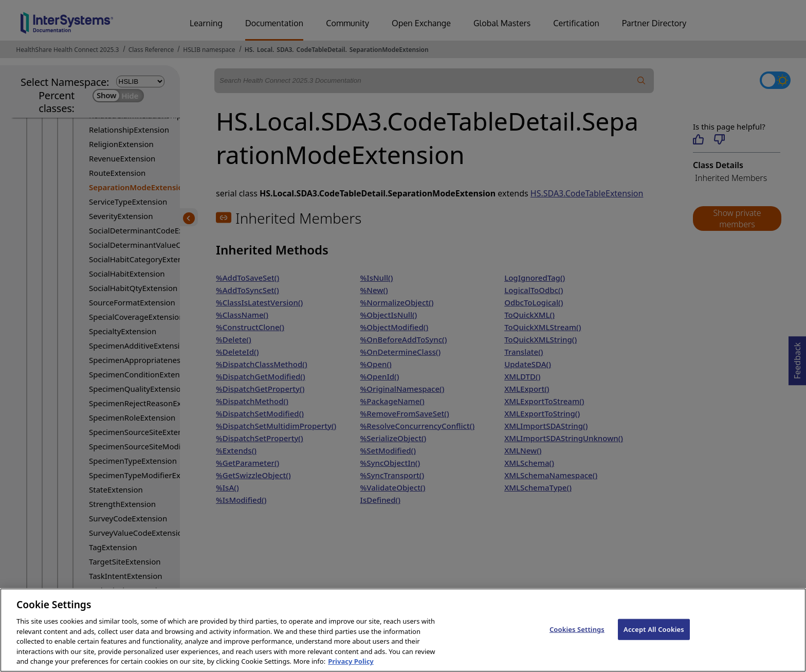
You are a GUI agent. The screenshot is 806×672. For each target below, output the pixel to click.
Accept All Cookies (654, 647)
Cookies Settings (577, 647)
